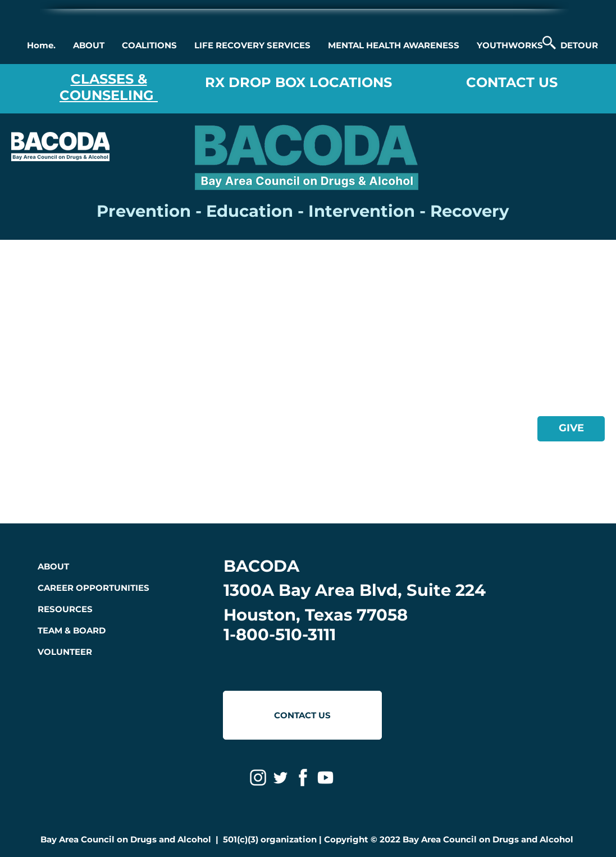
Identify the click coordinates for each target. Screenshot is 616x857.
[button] (88, 45)
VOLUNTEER (65, 652)
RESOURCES (65, 609)
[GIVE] (571, 429)
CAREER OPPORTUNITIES (93, 588)
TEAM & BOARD (72, 630)
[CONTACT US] (302, 715)
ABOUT (53, 566)
